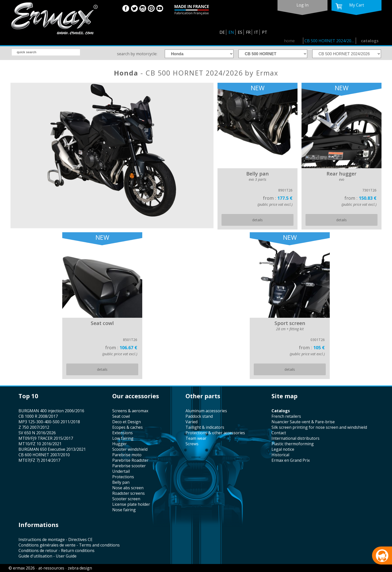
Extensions (122, 433)
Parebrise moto (127, 455)
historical (280, 455)
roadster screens (128, 493)
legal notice (283, 449)
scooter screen (126, 499)
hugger (119, 444)
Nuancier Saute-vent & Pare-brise (303, 422)
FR (248, 32)
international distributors (295, 438)
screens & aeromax (130, 411)
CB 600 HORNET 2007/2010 (44, 455)
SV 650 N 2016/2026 (37, 433)
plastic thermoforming (293, 444)
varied (191, 422)
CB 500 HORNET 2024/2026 (330, 41)
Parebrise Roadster (130, 460)
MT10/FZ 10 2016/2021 (40, 444)
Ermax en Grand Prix (291, 460)
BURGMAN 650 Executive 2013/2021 (52, 449)
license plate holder (131, 504)
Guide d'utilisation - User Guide (47, 556)
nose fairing (124, 510)
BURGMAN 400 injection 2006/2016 (51, 411)
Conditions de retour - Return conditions (56, 550)
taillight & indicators (205, 427)
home (289, 41)
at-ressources (51, 568)
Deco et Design (126, 422)
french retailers (286, 416)
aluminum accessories (206, 411)
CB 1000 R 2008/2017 (38, 416)
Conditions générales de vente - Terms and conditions (69, 545)
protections (123, 477)
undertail (121, 471)
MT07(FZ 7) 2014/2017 (39, 460)
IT (256, 32)
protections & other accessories (215, 433)
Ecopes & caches (127, 427)
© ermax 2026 (22, 568)
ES (240, 32)
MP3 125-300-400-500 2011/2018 (49, 422)
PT (265, 32)
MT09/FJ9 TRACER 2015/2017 (46, 438)
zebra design (80, 568)
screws (192, 444)
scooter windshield (130, 449)
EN (231, 32)
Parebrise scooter (129, 466)
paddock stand (199, 416)
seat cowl (121, 416)
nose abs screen (128, 488)
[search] (46, 52)
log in (302, 5)
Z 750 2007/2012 (34, 427)
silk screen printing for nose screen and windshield (319, 427)
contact (279, 433)
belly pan (121, 482)
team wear (196, 438)
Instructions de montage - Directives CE (55, 539)
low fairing (123, 438)
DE (222, 32)
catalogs (370, 41)
